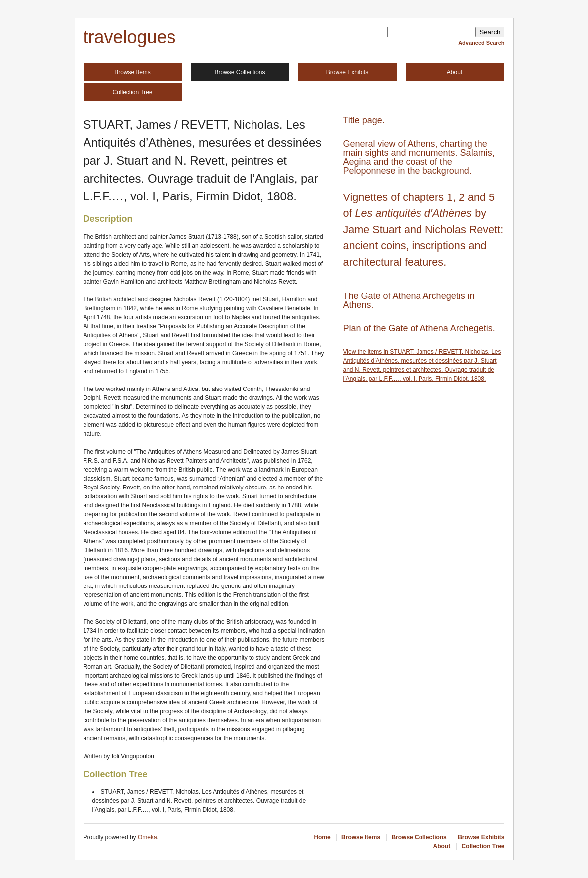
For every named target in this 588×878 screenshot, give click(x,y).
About (455, 72)
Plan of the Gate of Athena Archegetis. (419, 328)
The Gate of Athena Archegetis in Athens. (409, 300)
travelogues (130, 37)
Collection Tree (132, 92)
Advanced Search (481, 43)
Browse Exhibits (347, 72)
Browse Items (132, 72)
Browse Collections (240, 72)
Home (322, 837)
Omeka (147, 837)
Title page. (364, 120)
